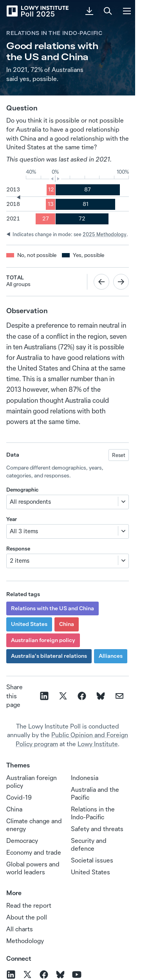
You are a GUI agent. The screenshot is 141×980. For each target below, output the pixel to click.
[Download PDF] (89, 11)
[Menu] (127, 11)
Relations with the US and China (52, 608)
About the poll (27, 917)
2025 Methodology (105, 234)
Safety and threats (97, 829)
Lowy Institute (98, 744)
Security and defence (89, 844)
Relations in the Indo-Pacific (54, 33)
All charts (20, 929)
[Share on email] (119, 696)
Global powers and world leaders (33, 868)
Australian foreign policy (43, 640)
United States (29, 624)
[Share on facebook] (82, 696)
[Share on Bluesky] (101, 696)
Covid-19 (19, 797)
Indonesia (85, 778)
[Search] (108, 11)
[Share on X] (63, 696)
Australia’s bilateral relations (49, 656)
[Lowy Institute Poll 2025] (37, 11)
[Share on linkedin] (44, 696)
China (67, 624)
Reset (119, 455)
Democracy (22, 841)
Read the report (29, 905)
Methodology (25, 941)
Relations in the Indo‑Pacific (93, 813)
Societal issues (92, 860)
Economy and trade (34, 852)
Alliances (111, 656)
